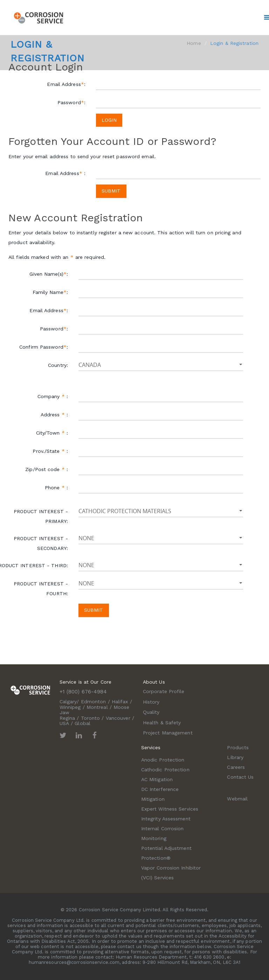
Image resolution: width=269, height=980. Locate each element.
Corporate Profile (164, 691)
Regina (67, 718)
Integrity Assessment (166, 819)
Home (194, 43)
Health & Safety (162, 723)
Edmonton (94, 702)
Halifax (120, 702)
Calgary (68, 702)
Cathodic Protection (165, 770)
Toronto (91, 718)
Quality (151, 712)
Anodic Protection (163, 760)
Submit (111, 191)
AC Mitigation (157, 779)
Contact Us (240, 777)
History (151, 702)
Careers (236, 767)
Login (109, 120)
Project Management (168, 733)
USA (64, 723)
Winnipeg (70, 707)
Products (238, 747)
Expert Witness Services (170, 809)
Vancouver (118, 718)
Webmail (237, 799)
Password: (71, 102)
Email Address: (66, 84)
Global (82, 723)
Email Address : (65, 173)
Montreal (97, 707)
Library (235, 757)
